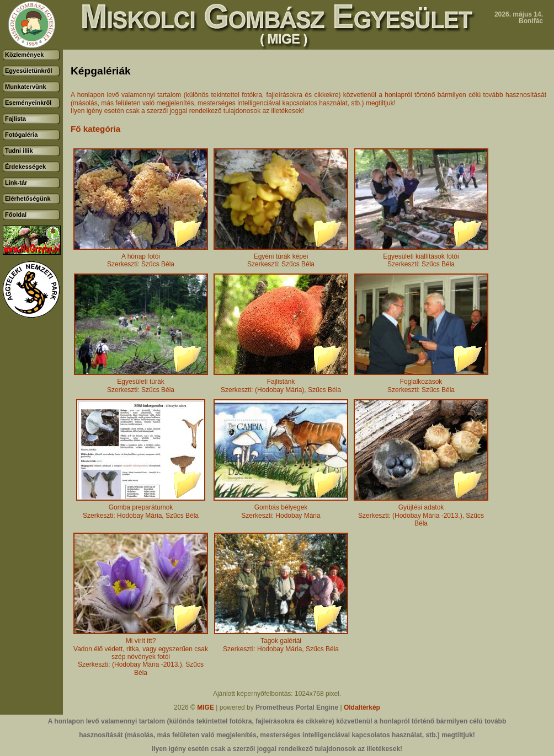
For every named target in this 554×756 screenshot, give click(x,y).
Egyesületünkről (29, 71)
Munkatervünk (26, 87)
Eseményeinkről (28, 103)
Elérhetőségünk (28, 199)
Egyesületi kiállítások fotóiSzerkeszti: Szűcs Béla (421, 257)
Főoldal (16, 215)
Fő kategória (95, 129)
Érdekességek (25, 167)
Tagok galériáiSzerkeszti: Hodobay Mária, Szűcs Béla (281, 642)
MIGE (206, 707)
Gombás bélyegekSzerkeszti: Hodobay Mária (281, 508)
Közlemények (24, 55)
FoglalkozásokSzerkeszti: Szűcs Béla (421, 382)
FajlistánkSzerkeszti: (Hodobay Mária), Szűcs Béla (281, 382)
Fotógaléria (21, 135)
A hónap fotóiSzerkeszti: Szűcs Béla (141, 257)
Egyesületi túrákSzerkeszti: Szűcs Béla (141, 382)
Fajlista (15, 119)
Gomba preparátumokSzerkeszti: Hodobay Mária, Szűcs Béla (141, 508)
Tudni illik (19, 151)
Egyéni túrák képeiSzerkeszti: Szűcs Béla (281, 257)
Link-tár (16, 183)
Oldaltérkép (362, 707)
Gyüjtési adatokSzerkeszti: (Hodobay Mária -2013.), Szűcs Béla (421, 512)
